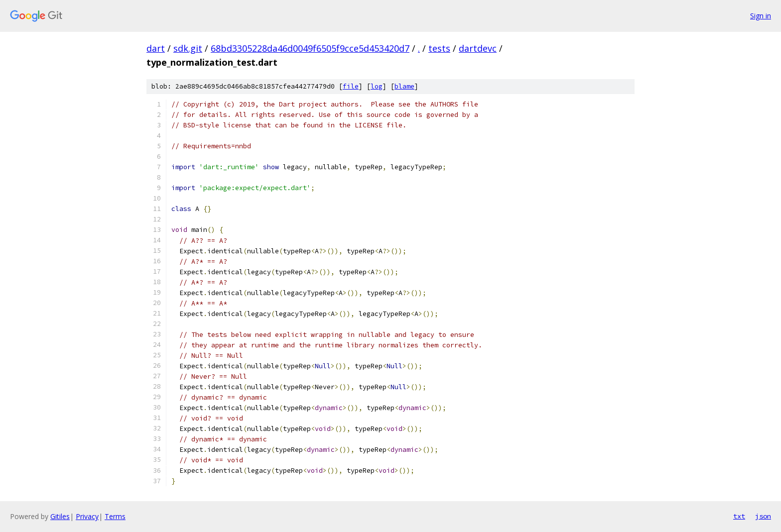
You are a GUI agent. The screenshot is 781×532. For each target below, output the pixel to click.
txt (739, 516)
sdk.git (188, 48)
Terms (115, 516)
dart (156, 48)
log (377, 86)
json (763, 516)
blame (404, 86)
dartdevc (478, 48)
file (351, 86)
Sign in (761, 16)
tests (439, 48)
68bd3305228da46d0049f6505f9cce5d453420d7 (310, 48)
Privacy (87, 516)
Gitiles (60, 516)
